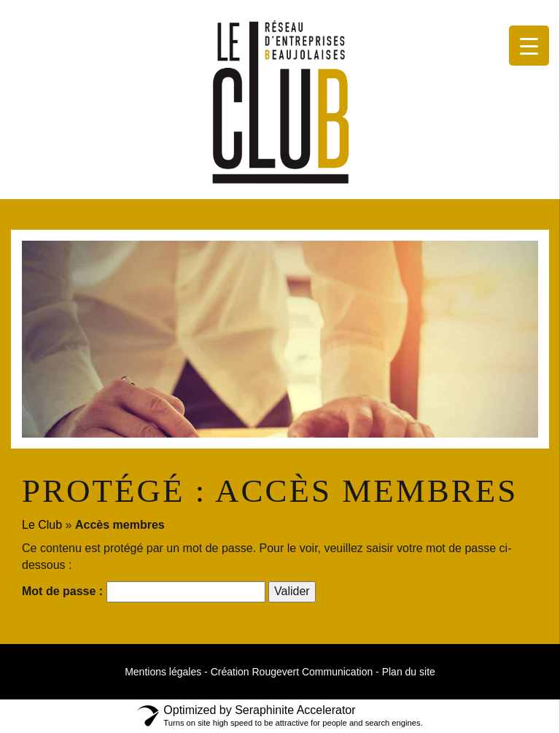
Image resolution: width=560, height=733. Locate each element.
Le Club (42, 525)
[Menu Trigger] (529, 46)
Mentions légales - (166, 672)
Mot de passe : (144, 592)
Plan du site (409, 672)
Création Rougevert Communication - (295, 672)
